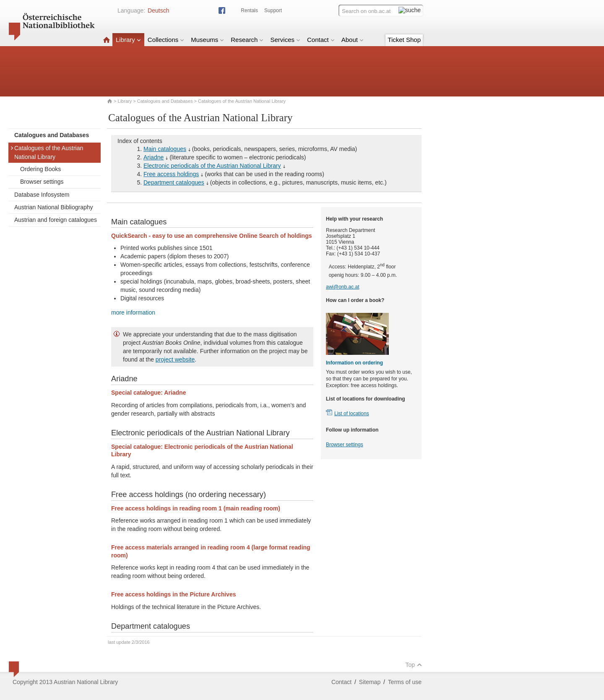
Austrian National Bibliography (54, 207)
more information (133, 312)
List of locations (352, 414)
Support (273, 10)
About (353, 40)
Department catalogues (174, 182)
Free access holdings (171, 174)
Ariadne (154, 157)
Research (247, 40)
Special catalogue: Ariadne (148, 393)
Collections (166, 40)
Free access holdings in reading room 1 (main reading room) (196, 508)
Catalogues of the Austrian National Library (47, 152)
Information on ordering (354, 363)
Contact (321, 40)
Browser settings (42, 182)
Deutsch (158, 10)
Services (285, 40)
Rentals (249, 10)
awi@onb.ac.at (343, 287)
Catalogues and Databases (165, 101)
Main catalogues (165, 149)
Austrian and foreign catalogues (56, 220)
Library (128, 40)
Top (414, 665)
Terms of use (405, 682)
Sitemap (370, 682)
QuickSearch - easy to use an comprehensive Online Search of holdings (211, 236)
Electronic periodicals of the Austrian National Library (212, 166)
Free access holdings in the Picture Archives (173, 594)
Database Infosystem (42, 195)
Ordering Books (40, 169)
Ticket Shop (404, 40)
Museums (207, 40)
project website (175, 359)
